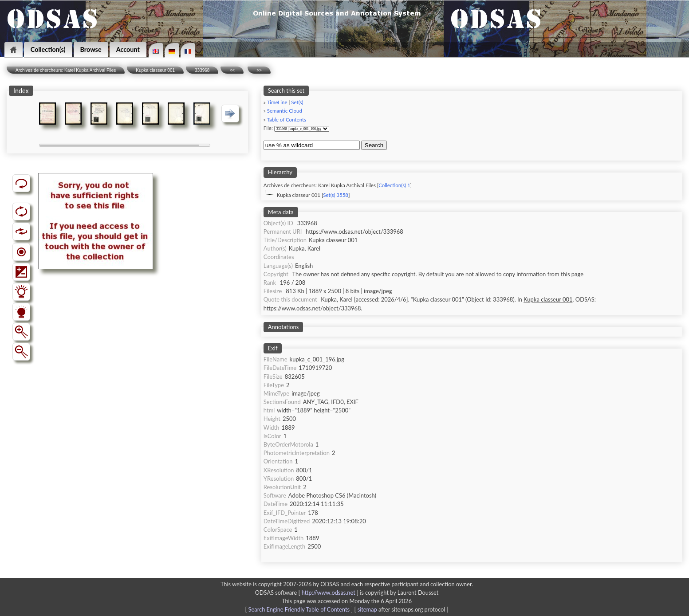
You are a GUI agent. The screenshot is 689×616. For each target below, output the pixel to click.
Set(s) (297, 102)
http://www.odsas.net (329, 592)
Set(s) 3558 (336, 195)
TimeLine (277, 102)
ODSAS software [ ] (308, 592)
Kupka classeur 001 (155, 70)
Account (128, 49)
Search (374, 145)
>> (259, 70)
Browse (91, 49)
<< (232, 70)
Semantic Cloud (285, 111)
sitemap (367, 609)
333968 (202, 70)
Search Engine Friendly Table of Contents (299, 609)
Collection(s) (48, 49)
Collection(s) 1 (394, 185)
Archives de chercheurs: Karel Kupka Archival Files (66, 70)
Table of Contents (286, 120)
